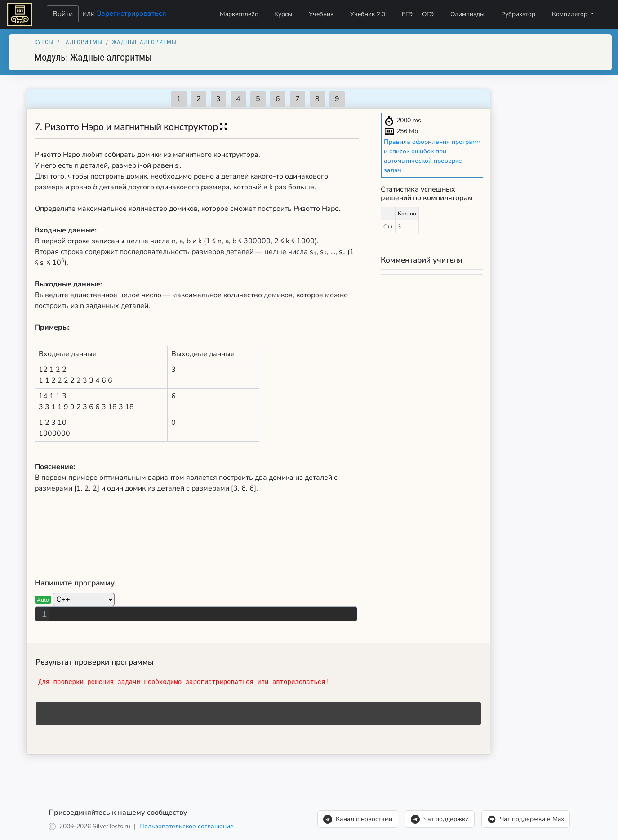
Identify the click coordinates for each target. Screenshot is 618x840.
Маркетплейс (239, 14)
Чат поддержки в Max (526, 819)
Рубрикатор (518, 14)
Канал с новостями (358, 819)
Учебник (321, 14)
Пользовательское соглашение (187, 826)
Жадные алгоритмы (144, 42)
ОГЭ (428, 14)
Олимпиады (467, 14)
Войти (63, 14)
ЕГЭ (407, 14)
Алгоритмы (84, 42)
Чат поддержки (440, 819)
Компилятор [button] (571, 14)
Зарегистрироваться (131, 13)
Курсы (283, 14)
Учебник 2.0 (368, 14)
